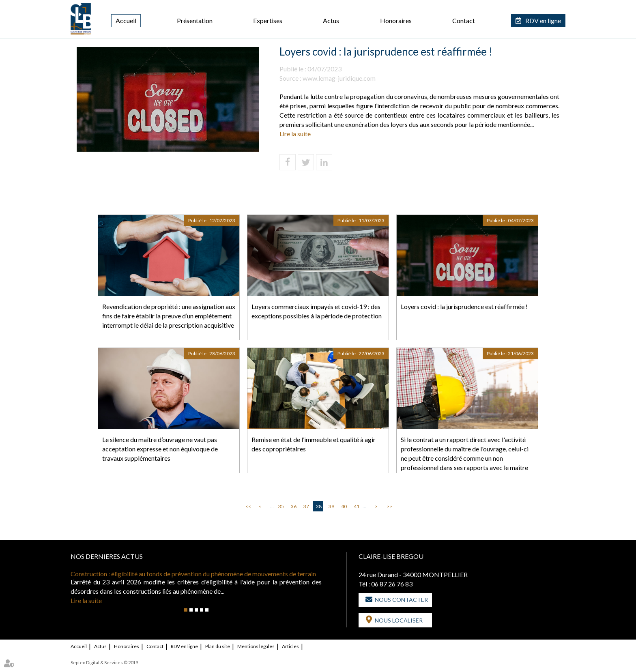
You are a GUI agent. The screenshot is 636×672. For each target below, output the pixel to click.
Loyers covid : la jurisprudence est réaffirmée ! (464, 306)
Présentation (195, 20)
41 (357, 506)
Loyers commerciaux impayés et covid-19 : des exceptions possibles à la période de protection (317, 311)
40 (344, 506)
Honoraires (396, 20)
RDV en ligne (543, 20)
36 (294, 506)
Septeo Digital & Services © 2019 (104, 662)
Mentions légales (256, 646)
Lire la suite (295, 134)
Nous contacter (401, 600)
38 (319, 506)
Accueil (126, 20)
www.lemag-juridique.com (339, 78)
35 (281, 506)
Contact (464, 20)
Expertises (268, 20)
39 (331, 506)
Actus (331, 20)
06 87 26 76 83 (392, 584)
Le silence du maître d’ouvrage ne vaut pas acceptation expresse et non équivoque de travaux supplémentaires (160, 449)
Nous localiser (399, 620)
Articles (290, 646)
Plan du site (218, 646)
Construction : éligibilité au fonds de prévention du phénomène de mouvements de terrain (193, 574)
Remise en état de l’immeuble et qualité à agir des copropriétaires (314, 444)
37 (306, 506)
